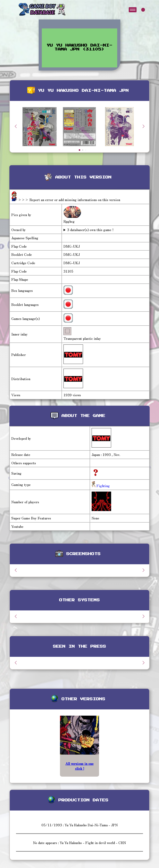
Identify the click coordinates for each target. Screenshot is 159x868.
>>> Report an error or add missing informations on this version (69, 200)
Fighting (103, 486)
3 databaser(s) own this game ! (90, 230)
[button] (143, 126)
